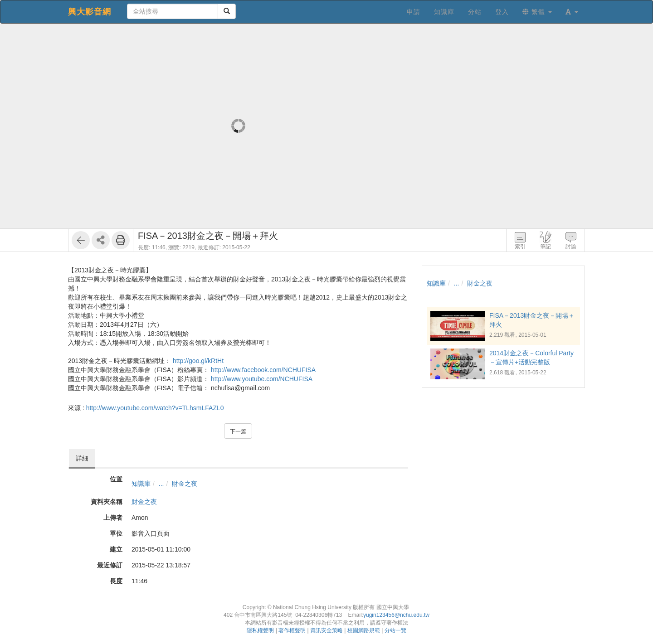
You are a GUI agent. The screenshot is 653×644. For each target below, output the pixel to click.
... (161, 484)
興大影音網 (90, 12)
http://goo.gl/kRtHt (198, 361)
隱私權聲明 (260, 630)
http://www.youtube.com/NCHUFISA (262, 379)
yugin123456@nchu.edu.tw (396, 615)
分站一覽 (395, 630)
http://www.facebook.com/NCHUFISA (263, 370)
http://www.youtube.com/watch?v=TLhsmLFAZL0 (155, 408)
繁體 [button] (537, 12)
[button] (572, 12)
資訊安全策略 (326, 630)
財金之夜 (185, 484)
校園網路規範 (364, 630)
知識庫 (141, 484)
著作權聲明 (292, 630)
